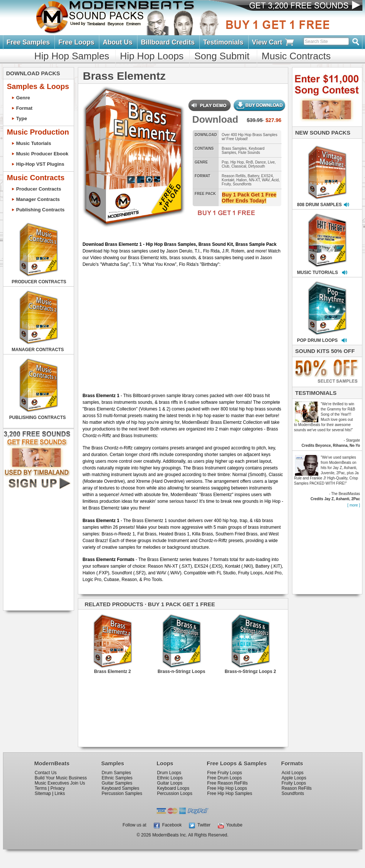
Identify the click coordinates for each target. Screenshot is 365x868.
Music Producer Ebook (42, 154)
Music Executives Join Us (60, 783)
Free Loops (76, 42)
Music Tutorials (34, 143)
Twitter (200, 825)
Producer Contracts (39, 189)
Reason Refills (233, 176)
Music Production (38, 132)
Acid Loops (293, 773)
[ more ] (354, 505)
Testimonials (223, 42)
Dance (260, 162)
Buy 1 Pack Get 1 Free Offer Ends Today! (249, 198)
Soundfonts (242, 184)
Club (225, 166)
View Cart (273, 42)
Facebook (168, 825)
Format (24, 108)
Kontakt (228, 180)
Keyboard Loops (173, 788)
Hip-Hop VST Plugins (40, 164)
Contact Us (46, 773)
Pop (225, 162)
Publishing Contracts (41, 210)
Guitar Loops (170, 783)
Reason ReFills (297, 788)
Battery (253, 176)
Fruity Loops (294, 783)
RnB (249, 162)
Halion (242, 180)
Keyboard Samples (120, 788)
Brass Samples (234, 148)
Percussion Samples (122, 793)
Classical (239, 166)
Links (60, 793)
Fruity (226, 184)
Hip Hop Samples (72, 56)
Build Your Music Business (61, 778)
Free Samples (28, 42)
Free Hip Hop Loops (227, 788)
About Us (117, 42)
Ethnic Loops (170, 778)
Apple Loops (294, 778)
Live (271, 162)
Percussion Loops (175, 793)
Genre (23, 98)
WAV (266, 180)
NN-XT (254, 180)
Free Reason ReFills (227, 783)
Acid (275, 180)
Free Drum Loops (224, 778)
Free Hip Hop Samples (230, 793)
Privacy (58, 788)
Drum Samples (116, 773)
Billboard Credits (168, 42)
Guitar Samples (117, 783)
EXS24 (267, 176)
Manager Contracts (38, 199)
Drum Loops (169, 773)
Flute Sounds (249, 153)
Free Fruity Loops (225, 773)
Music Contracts (296, 56)
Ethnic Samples (117, 778)
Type (22, 118)
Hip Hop (237, 162)
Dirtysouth (257, 166)
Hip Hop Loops (152, 56)
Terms (41, 788)
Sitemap (43, 793)
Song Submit (222, 56)
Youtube (230, 825)
